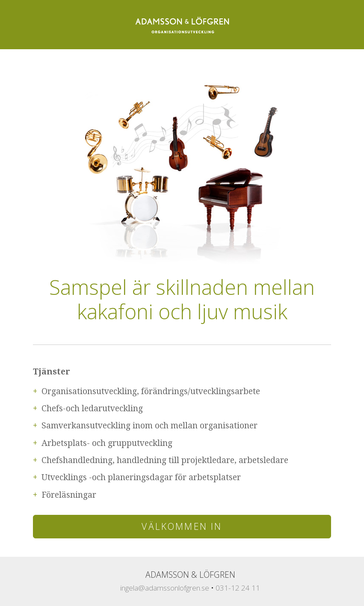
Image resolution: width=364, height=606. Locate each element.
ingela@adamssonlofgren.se (165, 588)
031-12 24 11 (238, 588)
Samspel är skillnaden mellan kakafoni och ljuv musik (182, 299)
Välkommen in (182, 526)
